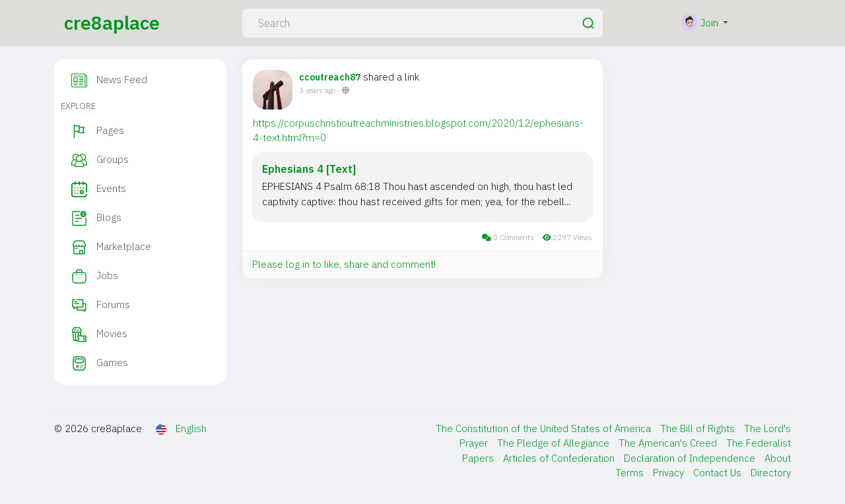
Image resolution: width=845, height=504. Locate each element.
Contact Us (719, 473)
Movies (99, 334)
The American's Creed (669, 443)
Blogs (96, 218)
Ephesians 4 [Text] (309, 169)
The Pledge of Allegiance (555, 443)
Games (100, 363)
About (778, 458)
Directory (771, 473)
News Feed (109, 80)
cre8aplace (112, 23)
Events (99, 189)
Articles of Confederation (560, 458)
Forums (101, 305)
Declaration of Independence (691, 458)
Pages (98, 131)
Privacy (670, 473)
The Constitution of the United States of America (545, 428)
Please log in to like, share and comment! (344, 264)
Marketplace (111, 247)
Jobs (95, 276)
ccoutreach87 (330, 77)
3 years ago (317, 90)
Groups (100, 160)
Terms (631, 473)
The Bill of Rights (699, 428)
